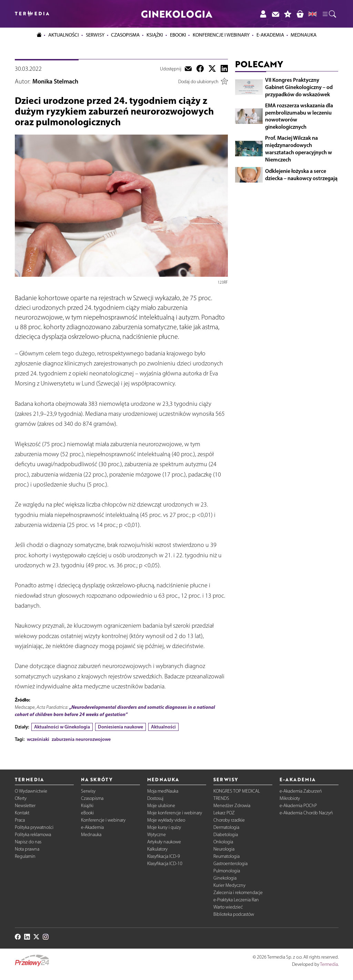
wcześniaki (38, 739)
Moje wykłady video (166, 820)
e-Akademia (92, 827)
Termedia (329, 964)
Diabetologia (226, 835)
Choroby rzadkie (229, 820)
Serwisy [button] (95, 35)
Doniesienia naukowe (120, 727)
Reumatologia (226, 856)
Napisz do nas (28, 842)
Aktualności (163, 727)
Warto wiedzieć (228, 907)
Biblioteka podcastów (234, 914)
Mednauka (91, 835)
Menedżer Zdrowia (232, 806)
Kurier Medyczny (229, 885)
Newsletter (25, 806)
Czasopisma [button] (125, 35)
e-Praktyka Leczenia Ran (236, 900)
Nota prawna (27, 849)
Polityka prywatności (34, 827)
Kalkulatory (157, 849)
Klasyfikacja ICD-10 (165, 864)
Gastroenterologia (230, 864)
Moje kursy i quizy (164, 827)
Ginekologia (225, 878)
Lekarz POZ (224, 813)
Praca (20, 820)
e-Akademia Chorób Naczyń (306, 813)
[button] (329, 14)
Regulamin (25, 856)
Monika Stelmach (55, 81)
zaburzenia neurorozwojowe (81, 739)
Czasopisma (92, 798)
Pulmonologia (227, 871)
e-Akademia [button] (270, 35)
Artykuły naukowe (164, 842)
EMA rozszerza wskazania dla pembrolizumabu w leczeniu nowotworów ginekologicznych (299, 116)
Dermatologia (226, 827)
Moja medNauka (163, 791)
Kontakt (22, 813)
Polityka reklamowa (33, 835)
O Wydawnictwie (31, 791)
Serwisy (88, 791)
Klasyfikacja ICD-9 (164, 856)
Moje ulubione (161, 806)
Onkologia (223, 842)
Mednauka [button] (304, 35)
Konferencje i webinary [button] (221, 35)
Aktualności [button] (64, 35)
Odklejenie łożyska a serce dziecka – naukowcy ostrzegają (301, 174)
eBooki (178, 35)
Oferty (21, 798)
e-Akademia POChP (298, 806)
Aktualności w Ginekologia (62, 727)
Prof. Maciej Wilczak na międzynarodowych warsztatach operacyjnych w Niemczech (299, 148)
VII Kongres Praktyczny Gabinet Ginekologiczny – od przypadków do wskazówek (299, 87)
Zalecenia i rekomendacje (238, 893)
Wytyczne (157, 835)
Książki (155, 35)
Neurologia (224, 849)
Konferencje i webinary (103, 820)
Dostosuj (155, 798)
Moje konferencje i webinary (175, 813)
